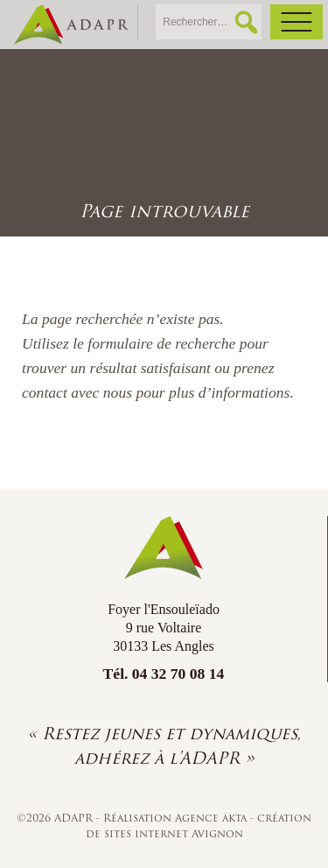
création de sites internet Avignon (199, 826)
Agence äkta (213, 818)
